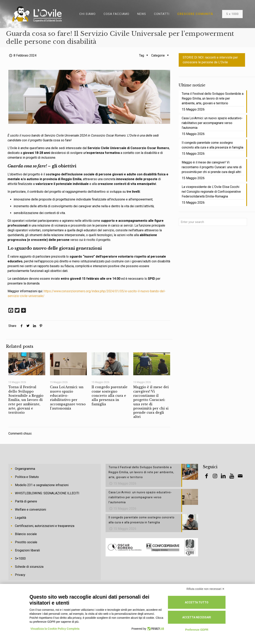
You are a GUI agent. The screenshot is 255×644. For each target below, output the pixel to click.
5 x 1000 (232, 14)
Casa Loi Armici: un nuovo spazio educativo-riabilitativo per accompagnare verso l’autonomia (68, 398)
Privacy (20, 575)
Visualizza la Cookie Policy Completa (55, 629)
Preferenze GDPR (197, 630)
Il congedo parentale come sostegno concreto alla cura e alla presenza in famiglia (110, 395)
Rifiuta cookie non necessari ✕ (205, 589)
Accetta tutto (197, 602)
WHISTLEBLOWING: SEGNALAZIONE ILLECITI (47, 493)
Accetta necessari (197, 617)
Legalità (21, 518)
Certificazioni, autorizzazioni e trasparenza (45, 526)
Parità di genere (26, 501)
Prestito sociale (26, 542)
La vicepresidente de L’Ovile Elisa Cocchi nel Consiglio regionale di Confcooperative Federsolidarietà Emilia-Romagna (211, 192)
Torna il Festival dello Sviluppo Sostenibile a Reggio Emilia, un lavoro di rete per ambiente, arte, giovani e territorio (26, 400)
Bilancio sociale (26, 534)
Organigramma (25, 469)
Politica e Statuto (27, 477)
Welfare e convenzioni (30, 510)
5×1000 (20, 558)
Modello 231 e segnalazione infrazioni (42, 485)
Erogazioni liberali (27, 550)
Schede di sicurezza (29, 567)
